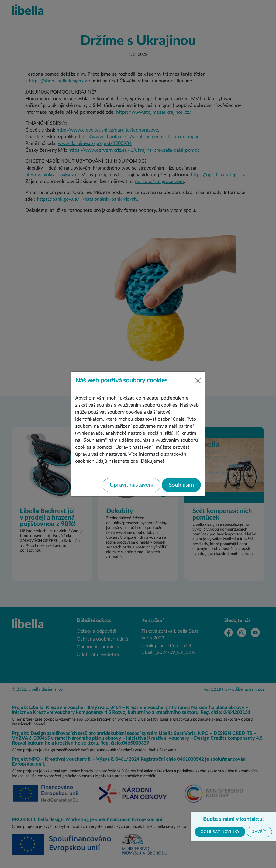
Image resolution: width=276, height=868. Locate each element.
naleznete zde (123, 461)
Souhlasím (181, 485)
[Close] (198, 381)
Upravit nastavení (132, 485)
